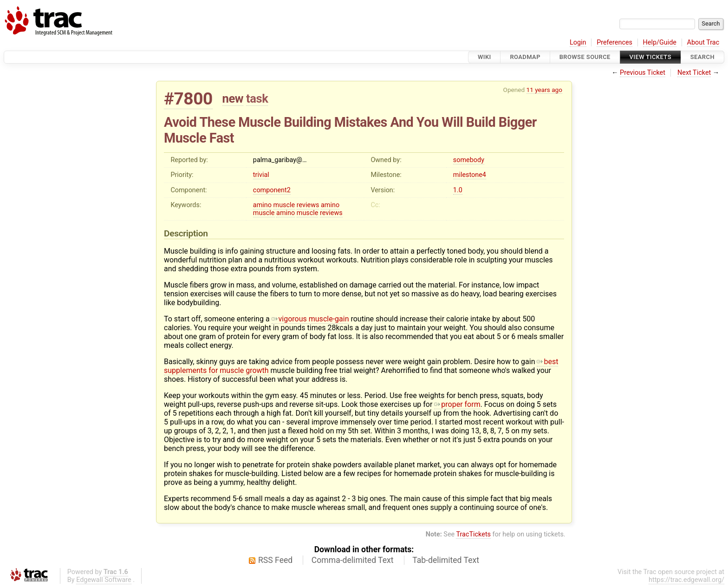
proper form (457, 404)
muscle (284, 205)
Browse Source (585, 57)
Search (702, 57)
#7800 (188, 99)
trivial (261, 175)
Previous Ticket (643, 73)
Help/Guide (660, 42)
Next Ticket (694, 73)
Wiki (484, 57)
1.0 (458, 190)
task (257, 98)
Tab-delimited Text (446, 560)
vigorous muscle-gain (310, 319)
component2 (272, 190)
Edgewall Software (104, 580)
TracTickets (473, 534)
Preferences (614, 42)
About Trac (703, 42)
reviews (308, 205)
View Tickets (650, 57)
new (233, 98)
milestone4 (470, 175)
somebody (469, 160)
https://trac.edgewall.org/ (686, 580)
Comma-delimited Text (353, 560)
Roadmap (525, 57)
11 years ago (544, 90)
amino (262, 205)
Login (578, 42)
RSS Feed (275, 560)
